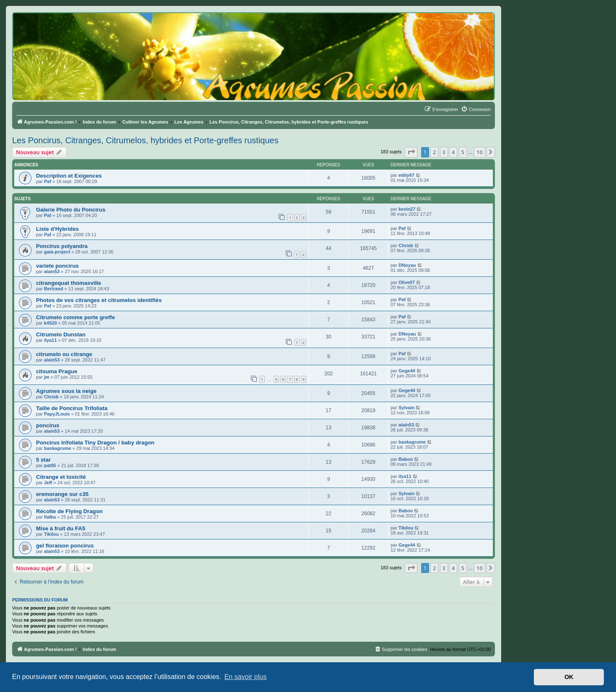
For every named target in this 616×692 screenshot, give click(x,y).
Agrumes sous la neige (66, 391)
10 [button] (480, 152)
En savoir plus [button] (245, 677)
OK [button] (569, 677)
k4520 (50, 323)
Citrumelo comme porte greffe (75, 317)
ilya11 (50, 340)
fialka (50, 517)
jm (47, 377)
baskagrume (58, 448)
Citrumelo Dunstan (61, 334)
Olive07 (407, 282)
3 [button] (444, 152)
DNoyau (407, 265)
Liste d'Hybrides (57, 229)
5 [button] (463, 152)
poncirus (48, 425)
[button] (411, 152)
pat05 (50, 465)
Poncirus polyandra (62, 246)
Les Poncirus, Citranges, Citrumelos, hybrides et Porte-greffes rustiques (145, 140)
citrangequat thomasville (69, 283)
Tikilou (51, 534)
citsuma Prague (57, 371)
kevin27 (407, 209)
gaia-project (57, 252)
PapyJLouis (57, 414)
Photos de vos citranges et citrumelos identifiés (99, 300)
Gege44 (407, 371)
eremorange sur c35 (62, 494)
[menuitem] (476, 109)
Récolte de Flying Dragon (69, 511)
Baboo (406, 459)
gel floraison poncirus (65, 546)
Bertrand (54, 289)
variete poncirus (57, 266)
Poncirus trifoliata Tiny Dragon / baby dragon (95, 443)
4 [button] (453, 152)
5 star (43, 460)
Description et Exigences (69, 176)
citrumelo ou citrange (64, 354)
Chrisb (406, 245)
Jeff (48, 483)
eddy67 (406, 175)
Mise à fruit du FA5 (61, 528)
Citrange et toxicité (61, 477)
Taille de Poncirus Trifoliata (72, 408)
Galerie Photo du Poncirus (71, 210)
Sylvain (407, 408)
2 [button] (434, 152)
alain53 (52, 271)
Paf (48, 181)
